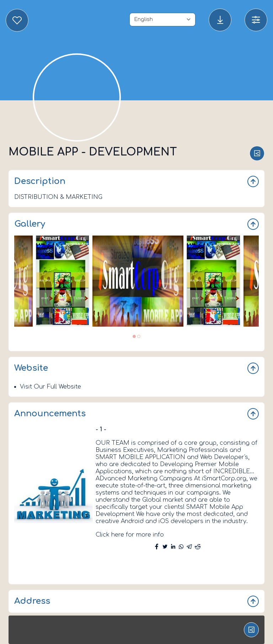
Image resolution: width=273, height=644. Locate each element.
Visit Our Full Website (50, 387)
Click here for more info (130, 535)
